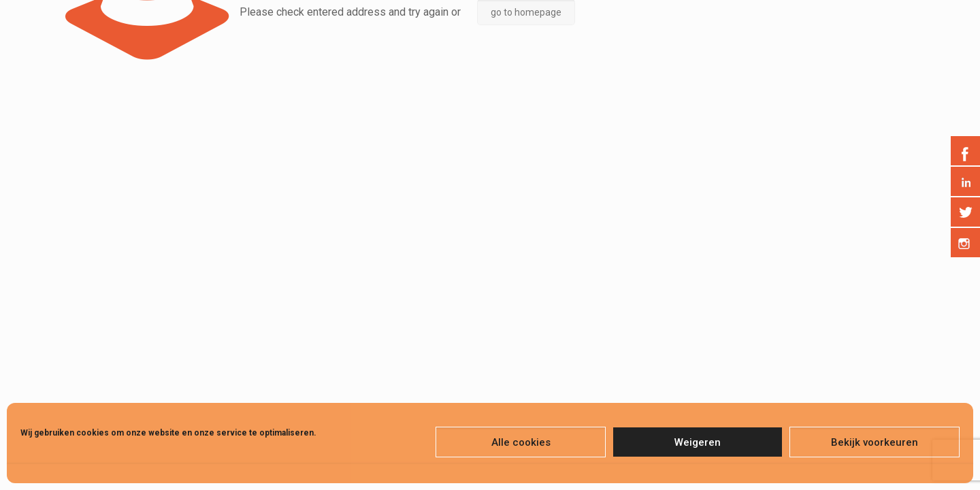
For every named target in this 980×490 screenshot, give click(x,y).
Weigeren (698, 442)
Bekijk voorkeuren (875, 442)
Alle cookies (521, 442)
